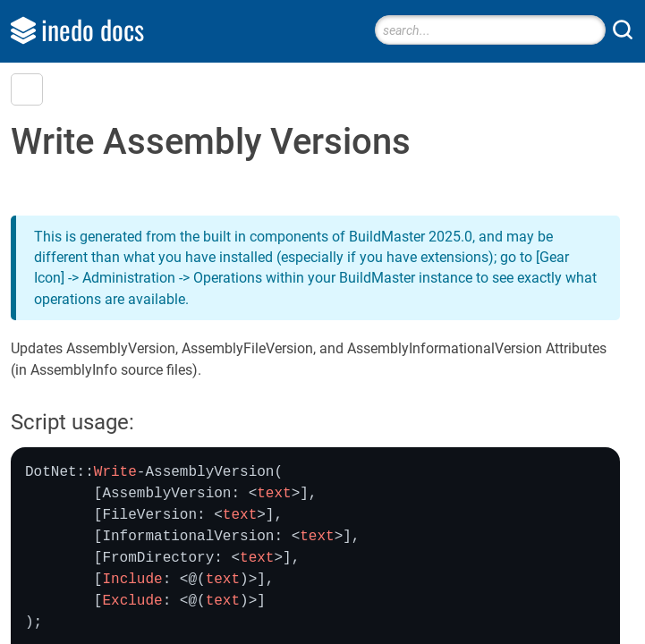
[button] (27, 89)
